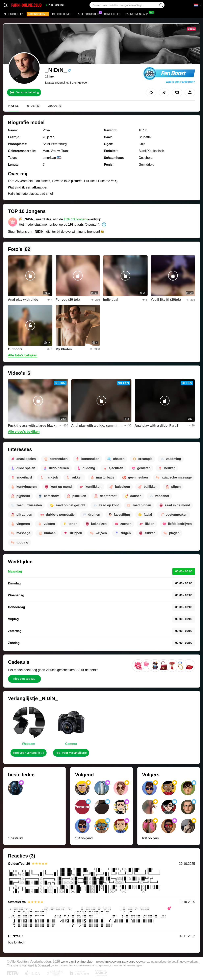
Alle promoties (90, 14)
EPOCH (111, 962)
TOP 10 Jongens (76, 219)
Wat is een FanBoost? (180, 82)
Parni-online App (138, 14)
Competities (112, 14)
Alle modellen (14, 14)
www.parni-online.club (77, 961)
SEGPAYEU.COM (131, 962)
